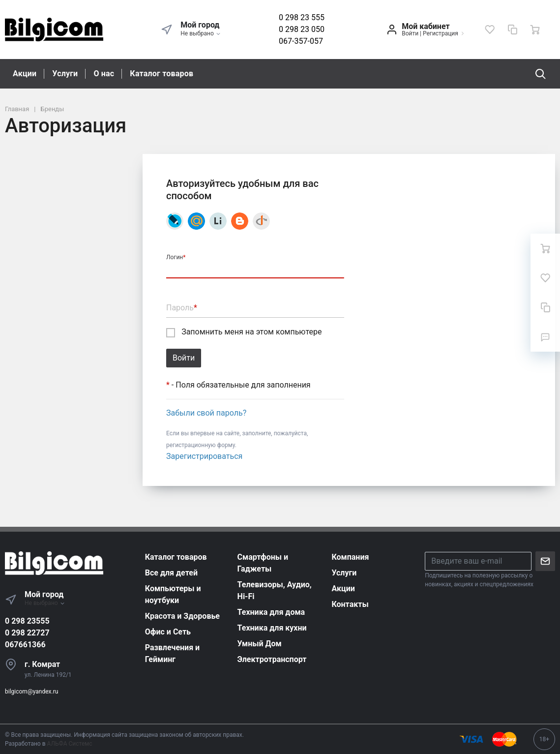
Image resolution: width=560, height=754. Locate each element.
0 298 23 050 (302, 29)
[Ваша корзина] (535, 30)
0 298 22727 (27, 633)
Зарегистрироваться (204, 456)
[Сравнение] (512, 30)
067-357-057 (301, 41)
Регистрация (441, 33)
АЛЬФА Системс (69, 744)
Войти (410, 33)
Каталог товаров (162, 74)
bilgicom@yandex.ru (31, 692)
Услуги (65, 74)
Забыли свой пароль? (206, 413)
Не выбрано (201, 33)
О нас (104, 74)
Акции (25, 74)
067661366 (25, 645)
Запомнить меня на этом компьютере (244, 332)
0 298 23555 (27, 621)
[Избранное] (490, 30)
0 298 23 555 (302, 17)
